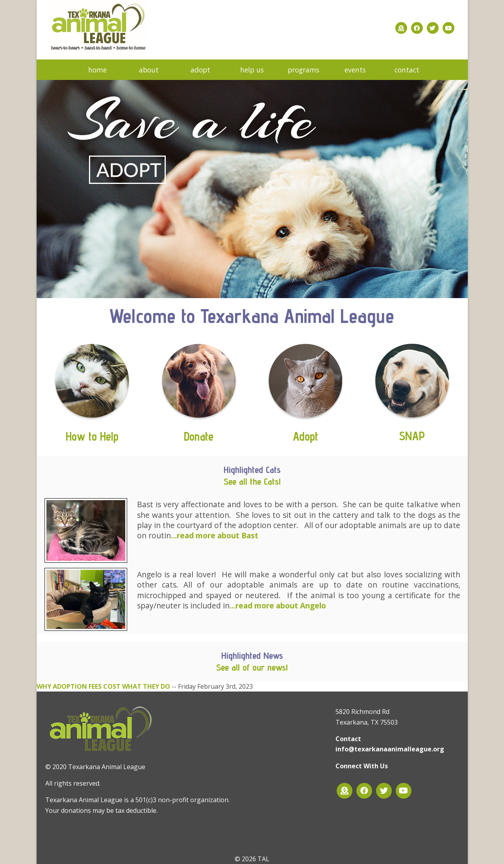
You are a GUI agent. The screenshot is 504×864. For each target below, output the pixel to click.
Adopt (306, 436)
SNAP (412, 436)
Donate (199, 436)
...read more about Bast (215, 535)
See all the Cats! (252, 481)
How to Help (92, 436)
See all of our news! (252, 667)
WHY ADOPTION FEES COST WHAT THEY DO (103, 686)
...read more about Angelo (278, 605)
